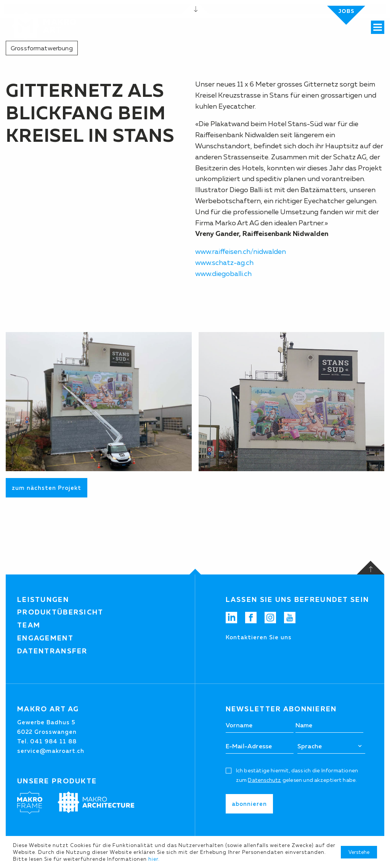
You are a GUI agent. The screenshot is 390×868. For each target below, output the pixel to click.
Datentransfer (52, 651)
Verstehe (359, 852)
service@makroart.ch (51, 751)
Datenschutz (264, 780)
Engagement (45, 638)
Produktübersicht (60, 612)
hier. (154, 859)
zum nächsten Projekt (47, 488)
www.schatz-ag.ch (224, 263)
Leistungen (43, 600)
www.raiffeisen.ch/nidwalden (241, 252)
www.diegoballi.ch (223, 274)
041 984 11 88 (53, 741)
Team (29, 625)
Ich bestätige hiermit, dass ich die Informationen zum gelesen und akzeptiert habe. (297, 775)
